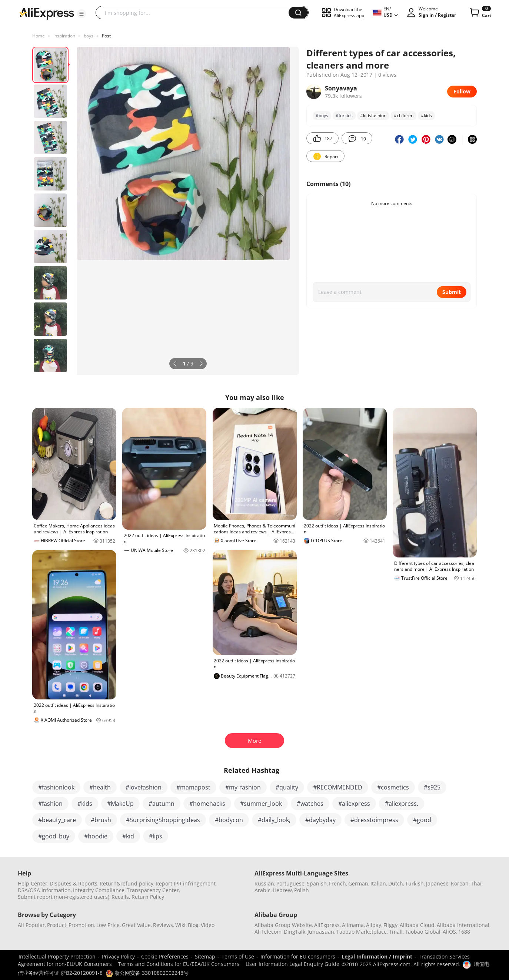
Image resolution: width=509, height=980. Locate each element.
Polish (302, 890)
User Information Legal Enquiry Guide (292, 964)
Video (208, 925)
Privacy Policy (118, 956)
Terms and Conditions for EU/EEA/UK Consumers (179, 964)
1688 (464, 932)
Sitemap (205, 956)
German (358, 883)
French (337, 883)
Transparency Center (153, 890)
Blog (193, 925)
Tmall (396, 932)
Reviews (163, 925)
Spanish (317, 883)
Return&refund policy (127, 883)
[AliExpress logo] (47, 13)
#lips (156, 836)
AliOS (449, 932)
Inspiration (64, 36)
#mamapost (193, 787)
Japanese (437, 883)
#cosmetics (393, 787)
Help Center (33, 883)
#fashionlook (56, 787)
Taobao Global (423, 932)
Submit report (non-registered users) (64, 897)
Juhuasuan (321, 932)
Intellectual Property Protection (57, 956)
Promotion (81, 925)
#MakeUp (120, 804)
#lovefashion (144, 787)
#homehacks (207, 804)
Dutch (396, 883)
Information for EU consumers (298, 956)
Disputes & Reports (74, 883)
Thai (476, 883)
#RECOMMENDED (338, 787)
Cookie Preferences (165, 956)
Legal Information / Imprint (377, 956)
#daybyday (320, 820)
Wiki (180, 925)
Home (39, 36)
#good (422, 820)
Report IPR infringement (186, 883)
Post (106, 36)
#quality (287, 787)
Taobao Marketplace (362, 932)
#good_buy (54, 836)
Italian (378, 883)
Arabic (262, 890)
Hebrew (282, 890)
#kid (128, 836)
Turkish (415, 883)
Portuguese (290, 883)
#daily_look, (274, 820)
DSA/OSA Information (44, 890)
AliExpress (327, 925)
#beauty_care (57, 820)
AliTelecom (268, 932)
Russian (264, 883)
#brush (101, 820)
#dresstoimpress (374, 820)
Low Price (108, 925)
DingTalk (295, 932)
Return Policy (148, 897)
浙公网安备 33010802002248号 (147, 973)
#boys (322, 115)
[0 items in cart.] (480, 13)
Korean (460, 883)
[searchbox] (195, 13)
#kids (85, 804)
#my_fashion (243, 787)
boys (89, 36)
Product (57, 925)
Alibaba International (463, 925)
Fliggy (390, 925)
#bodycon (229, 820)
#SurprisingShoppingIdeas (163, 820)
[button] (81, 14)
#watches (310, 804)
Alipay (374, 925)
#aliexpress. (402, 804)
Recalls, (121, 897)
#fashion (50, 804)
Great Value (136, 925)
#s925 (432, 787)
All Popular (31, 925)
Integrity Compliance (99, 890)
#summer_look (261, 804)
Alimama (353, 925)
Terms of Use (238, 956)
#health (100, 787)
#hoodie (96, 836)
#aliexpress (354, 804)
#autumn (162, 804)
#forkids (344, 115)
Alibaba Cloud (417, 925)
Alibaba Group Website (283, 925)
